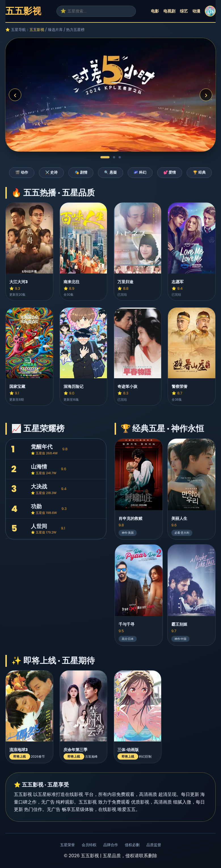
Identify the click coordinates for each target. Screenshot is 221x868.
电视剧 (169, 11)
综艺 (184, 11)
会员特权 (89, 845)
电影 (155, 11)
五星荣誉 (68, 845)
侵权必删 (132, 845)
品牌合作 (111, 845)
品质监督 (154, 845)
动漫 (196, 11)
